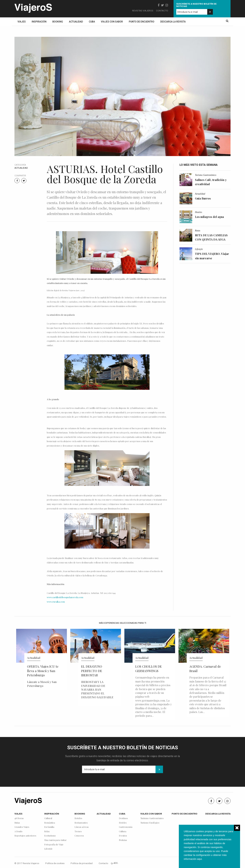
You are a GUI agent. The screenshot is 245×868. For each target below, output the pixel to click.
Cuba (92, 22)
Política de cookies (55, 863)
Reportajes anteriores (25, 836)
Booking (58, 22)
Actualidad (76, 22)
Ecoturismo (50, 836)
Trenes (78, 831)
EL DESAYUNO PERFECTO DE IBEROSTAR (92, 671)
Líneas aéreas (82, 827)
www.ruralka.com (56, 602)
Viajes (22, 22)
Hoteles (199, 212)
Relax (47, 831)
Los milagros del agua (209, 217)
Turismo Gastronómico (206, 175)
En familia (49, 827)
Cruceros (79, 836)
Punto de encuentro (142, 22)
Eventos (123, 836)
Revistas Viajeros (143, 11)
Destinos (123, 818)
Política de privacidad (82, 863)
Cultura (123, 831)
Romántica (50, 823)
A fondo (18, 831)
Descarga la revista (173, 22)
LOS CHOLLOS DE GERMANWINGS (149, 669)
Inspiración (39, 22)
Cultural (48, 818)
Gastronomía (126, 827)
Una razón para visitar (55, 840)
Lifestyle (199, 249)
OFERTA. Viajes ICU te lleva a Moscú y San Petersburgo (43, 671)
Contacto (162, 11)
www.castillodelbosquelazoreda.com (65, 597)
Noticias (123, 840)
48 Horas (19, 818)
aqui (199, 859)
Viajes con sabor (112, 22)
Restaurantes (81, 823)
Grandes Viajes (22, 827)
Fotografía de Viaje (54, 845)
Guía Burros (203, 198)
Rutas (198, 231)
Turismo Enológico (150, 823)
